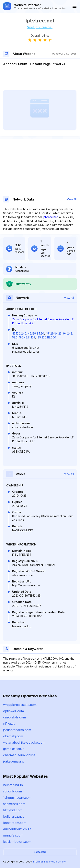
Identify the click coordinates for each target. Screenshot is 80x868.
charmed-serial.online (19, 755)
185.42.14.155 (27, 337)
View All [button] (72, 199)
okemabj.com (13, 736)
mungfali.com (13, 835)
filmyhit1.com (13, 810)
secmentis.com (14, 804)
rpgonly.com (12, 791)
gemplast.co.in (14, 749)
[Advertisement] (40, 78)
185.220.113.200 (46, 337)
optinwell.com (13, 711)
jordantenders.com (17, 730)
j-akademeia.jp (14, 761)
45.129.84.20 (36, 333)
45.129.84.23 (54, 333)
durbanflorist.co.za (17, 829)
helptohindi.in (13, 785)
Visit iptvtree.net (40, 27)
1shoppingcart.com (17, 798)
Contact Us (40, 852)
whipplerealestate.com (20, 705)
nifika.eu (9, 724)
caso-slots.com (14, 717)
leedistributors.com (17, 842)
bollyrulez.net (13, 816)
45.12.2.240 (19, 333)
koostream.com (15, 823)
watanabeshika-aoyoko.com (24, 742)
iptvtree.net (50, 217)
